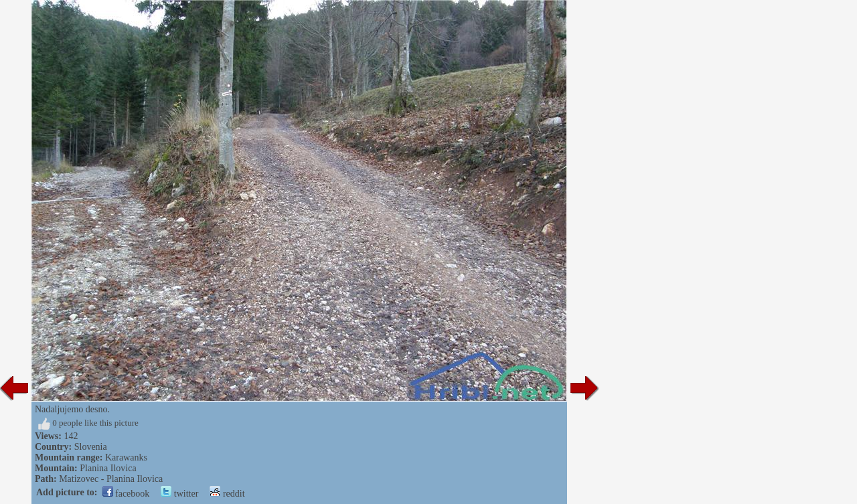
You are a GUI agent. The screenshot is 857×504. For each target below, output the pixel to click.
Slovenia (91, 447)
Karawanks (126, 457)
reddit (227, 494)
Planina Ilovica (108, 468)
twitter (179, 494)
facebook (126, 494)
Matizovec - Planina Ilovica (111, 479)
